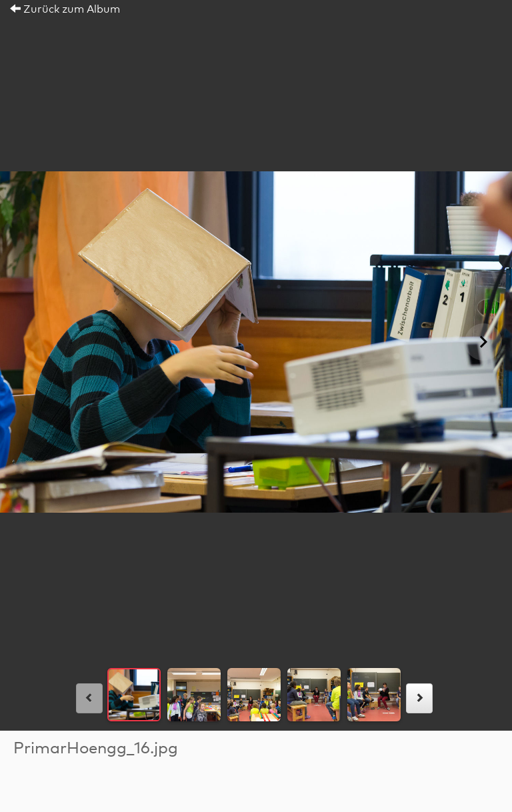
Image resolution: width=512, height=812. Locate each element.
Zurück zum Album (65, 9)
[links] (89, 698)
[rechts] (419, 698)
